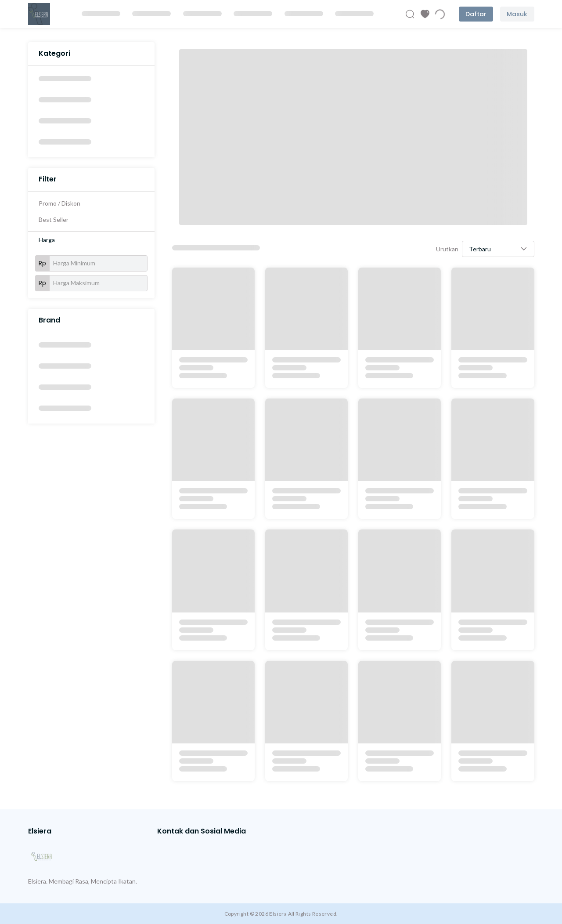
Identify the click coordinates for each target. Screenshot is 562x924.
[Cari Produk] (410, 14)
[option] (91, 80)
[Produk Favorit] (425, 14)
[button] (498, 249)
